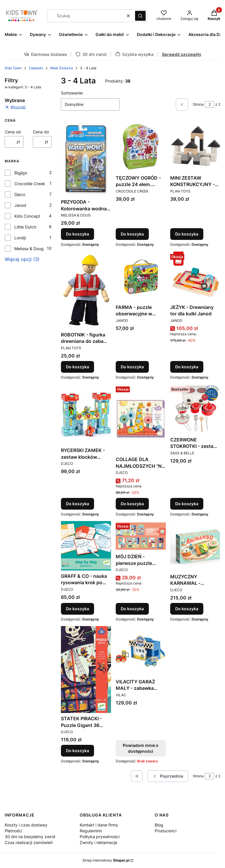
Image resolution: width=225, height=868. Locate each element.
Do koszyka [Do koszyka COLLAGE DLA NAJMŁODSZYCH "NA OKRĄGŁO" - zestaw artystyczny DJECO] (132, 504)
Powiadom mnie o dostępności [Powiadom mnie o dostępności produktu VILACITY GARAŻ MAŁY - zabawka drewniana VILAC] (141, 748)
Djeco (20, 194)
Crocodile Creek (30, 184)
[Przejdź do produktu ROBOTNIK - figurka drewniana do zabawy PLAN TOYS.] (86, 290)
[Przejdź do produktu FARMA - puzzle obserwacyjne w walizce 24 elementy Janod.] (141, 277)
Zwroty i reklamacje (98, 842)
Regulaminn (91, 831)
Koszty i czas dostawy (26, 825)
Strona (198, 104)
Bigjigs (21, 173)
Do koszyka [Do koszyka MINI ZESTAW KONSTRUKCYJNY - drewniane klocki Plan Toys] (187, 234)
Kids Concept (27, 216)
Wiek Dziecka (62, 68)
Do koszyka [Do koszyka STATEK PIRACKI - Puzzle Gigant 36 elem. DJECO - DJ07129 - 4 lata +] (77, 751)
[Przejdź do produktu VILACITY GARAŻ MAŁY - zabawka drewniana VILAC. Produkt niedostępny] (141, 651)
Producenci (166, 831)
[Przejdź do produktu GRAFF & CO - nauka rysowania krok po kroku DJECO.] (86, 546)
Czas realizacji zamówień (29, 842)
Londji (20, 238)
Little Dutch (25, 227)
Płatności (13, 831)
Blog (159, 825)
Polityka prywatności (100, 837)
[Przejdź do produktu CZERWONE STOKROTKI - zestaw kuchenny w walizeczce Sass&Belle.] (195, 409)
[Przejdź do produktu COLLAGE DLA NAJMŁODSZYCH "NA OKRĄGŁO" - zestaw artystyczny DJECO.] (141, 419)
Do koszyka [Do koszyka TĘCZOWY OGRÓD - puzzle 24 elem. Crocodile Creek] (132, 234)
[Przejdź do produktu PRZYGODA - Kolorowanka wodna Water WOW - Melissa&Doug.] (86, 159)
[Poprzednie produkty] (168, 776)
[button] (140, 16)
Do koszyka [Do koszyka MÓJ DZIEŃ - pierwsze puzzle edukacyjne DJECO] (132, 609)
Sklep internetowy (106, 860)
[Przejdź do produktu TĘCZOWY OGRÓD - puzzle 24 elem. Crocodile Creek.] (141, 147)
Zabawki (36, 68)
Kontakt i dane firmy (99, 825)
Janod (20, 205)
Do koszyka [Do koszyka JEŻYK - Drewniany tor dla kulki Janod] (187, 367)
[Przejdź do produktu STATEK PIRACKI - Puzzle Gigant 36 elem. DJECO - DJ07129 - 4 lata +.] (86, 670)
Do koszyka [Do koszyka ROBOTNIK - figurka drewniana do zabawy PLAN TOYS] (77, 367)
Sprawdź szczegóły (182, 54)
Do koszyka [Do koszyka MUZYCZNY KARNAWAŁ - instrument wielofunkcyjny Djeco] (187, 609)
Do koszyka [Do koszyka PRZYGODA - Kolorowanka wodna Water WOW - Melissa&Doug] (77, 234)
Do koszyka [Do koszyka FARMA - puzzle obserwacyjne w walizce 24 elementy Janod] (132, 367)
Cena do (41, 132)
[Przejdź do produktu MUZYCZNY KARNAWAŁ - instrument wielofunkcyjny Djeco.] (195, 546)
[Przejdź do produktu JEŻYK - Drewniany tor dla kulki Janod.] (195, 277)
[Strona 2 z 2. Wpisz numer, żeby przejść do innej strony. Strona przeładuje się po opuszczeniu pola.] (209, 104)
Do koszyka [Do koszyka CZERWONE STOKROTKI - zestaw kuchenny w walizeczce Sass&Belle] (187, 504)
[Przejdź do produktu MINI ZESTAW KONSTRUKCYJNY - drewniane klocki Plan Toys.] (195, 147)
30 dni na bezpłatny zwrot (30, 837)
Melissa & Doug (29, 249)
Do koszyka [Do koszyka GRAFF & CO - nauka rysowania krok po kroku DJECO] (77, 609)
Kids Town (13, 68)
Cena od (13, 132)
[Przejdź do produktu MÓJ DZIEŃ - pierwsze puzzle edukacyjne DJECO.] (141, 536)
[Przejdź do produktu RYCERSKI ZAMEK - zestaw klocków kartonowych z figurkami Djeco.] (86, 414)
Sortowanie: (72, 93)
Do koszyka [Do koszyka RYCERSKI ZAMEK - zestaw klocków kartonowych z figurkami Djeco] (77, 504)
